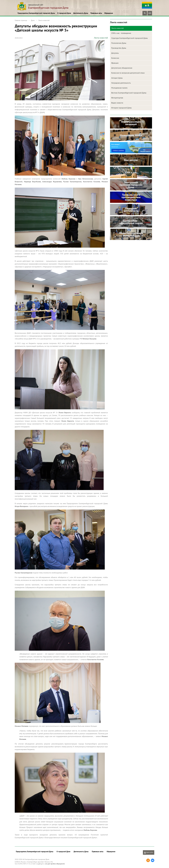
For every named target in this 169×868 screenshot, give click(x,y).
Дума (33, 20)
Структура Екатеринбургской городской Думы (130, 38)
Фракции (115, 63)
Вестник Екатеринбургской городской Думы (129, 93)
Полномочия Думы (119, 43)
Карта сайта (149, 852)
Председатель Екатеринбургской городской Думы (36, 13)
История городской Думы (121, 108)
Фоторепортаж (117, 98)
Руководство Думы (119, 48)
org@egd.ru (40, 864)
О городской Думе (64, 13)
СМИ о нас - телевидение (121, 33)
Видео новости (117, 103)
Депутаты (115, 53)
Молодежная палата (119, 88)
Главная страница (21, 20)
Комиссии (115, 58)
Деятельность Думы (81, 13)
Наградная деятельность (121, 83)
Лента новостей (44, 20)
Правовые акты (96, 13)
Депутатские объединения (122, 68)
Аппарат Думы (117, 78)
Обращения (109, 13)
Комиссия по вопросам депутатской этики (128, 73)
